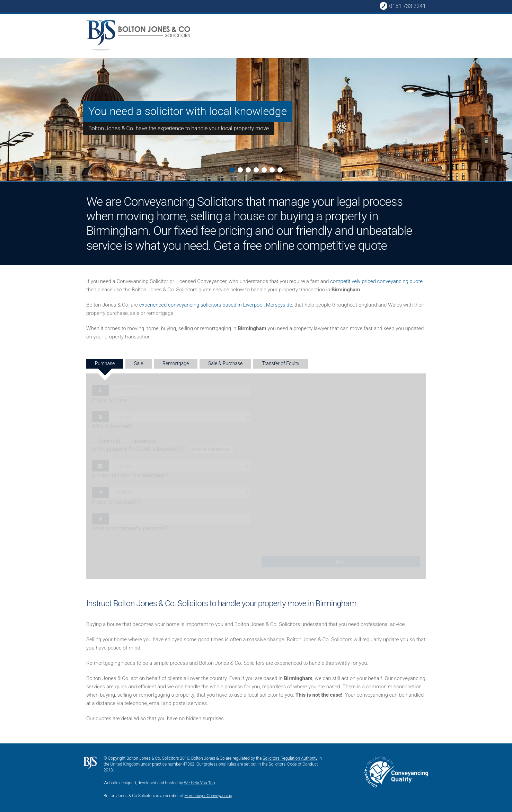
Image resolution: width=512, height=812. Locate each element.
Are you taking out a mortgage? (130, 475)
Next (6, 88)
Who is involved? (112, 426)
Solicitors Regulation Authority (290, 758)
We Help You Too (200, 783)
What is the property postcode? (130, 528)
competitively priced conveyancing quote (376, 281)
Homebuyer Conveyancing (209, 796)
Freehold (106, 441)
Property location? (116, 502)
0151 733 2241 (403, 6)
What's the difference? (211, 449)
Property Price (109, 400)
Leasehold (140, 441)
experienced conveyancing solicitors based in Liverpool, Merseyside (216, 305)
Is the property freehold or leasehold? (163, 449)
